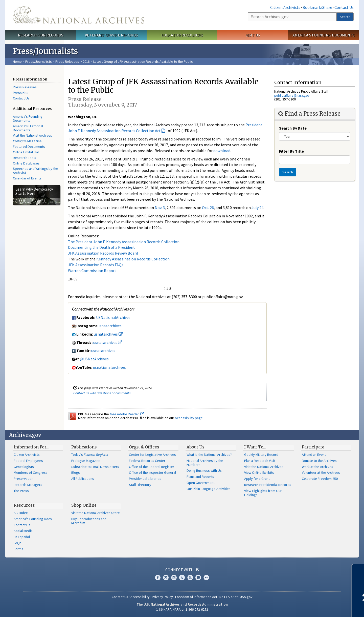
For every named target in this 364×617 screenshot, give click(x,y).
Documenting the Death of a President (101, 247)
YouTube (190, 578)
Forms (18, 549)
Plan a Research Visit (260, 461)
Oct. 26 (208, 208)
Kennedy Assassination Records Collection (133, 259)
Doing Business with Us (204, 470)
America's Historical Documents (28, 128)
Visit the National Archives (32, 135)
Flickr (206, 578)
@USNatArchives (94, 359)
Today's (90, 455)
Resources (24, 505)
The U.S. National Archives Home (79, 15)
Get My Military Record (261, 455)
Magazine (27, 141)
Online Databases (26, 163)
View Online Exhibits (259, 472)
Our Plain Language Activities (209, 489)
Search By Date (293, 128)
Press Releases (67, 61)
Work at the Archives (317, 467)
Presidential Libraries (145, 479)
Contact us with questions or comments (102, 393)
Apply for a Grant (257, 479)
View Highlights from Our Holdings (263, 493)
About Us (196, 447)
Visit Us (253, 35)
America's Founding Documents (323, 35)
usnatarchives (110, 326)
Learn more (319, 608)
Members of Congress (31, 472)
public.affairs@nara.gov (292, 95)
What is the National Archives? (209, 455)
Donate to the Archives (319, 461)
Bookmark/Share (317, 7)
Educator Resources (182, 35)
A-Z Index (21, 513)
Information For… (31, 447)
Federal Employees (28, 461)
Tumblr (182, 578)
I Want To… (255, 447)
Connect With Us (182, 570)
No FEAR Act (229, 597)
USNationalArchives (113, 317)
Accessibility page (189, 418)
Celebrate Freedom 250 (320, 479)
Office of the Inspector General (152, 472)
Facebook (158, 578)
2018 (86, 61)
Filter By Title (291, 151)
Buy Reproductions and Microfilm (89, 521)
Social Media (23, 531)
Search (345, 17)
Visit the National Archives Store (96, 513)
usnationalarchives (109, 367)
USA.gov (246, 597)
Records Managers (28, 485)
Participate (313, 447)
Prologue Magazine (86, 461)
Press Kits (21, 93)
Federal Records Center (147, 461)
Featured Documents (29, 147)
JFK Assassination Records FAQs (96, 265)
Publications (84, 447)
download (222, 151)
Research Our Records (41, 35)
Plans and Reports (200, 477)
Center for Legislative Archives (152, 455)
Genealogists (24, 467)
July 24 (257, 208)
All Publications (83, 479)
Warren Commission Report (92, 271)
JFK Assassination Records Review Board (103, 253)
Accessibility (140, 597)
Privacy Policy (162, 597)
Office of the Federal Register (152, 467)
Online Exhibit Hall (26, 152)
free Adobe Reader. (127, 414)
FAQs (18, 543)
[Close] (358, 570)
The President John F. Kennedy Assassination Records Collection (124, 242)
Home (17, 61)
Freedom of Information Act (196, 597)
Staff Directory (140, 485)
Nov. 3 (160, 208)
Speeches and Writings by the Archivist (36, 171)
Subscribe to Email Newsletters (95, 467)
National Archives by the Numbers (205, 463)
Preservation (24, 479)
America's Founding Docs (33, 519)
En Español (22, 537)
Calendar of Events (27, 178)
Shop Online (84, 505)
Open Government (201, 483)
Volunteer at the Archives (321, 472)
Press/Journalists (39, 61)
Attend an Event (314, 455)
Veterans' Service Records (111, 35)
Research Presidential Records (268, 485)
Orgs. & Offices (144, 447)
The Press (21, 491)
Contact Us (344, 7)
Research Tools (25, 158)
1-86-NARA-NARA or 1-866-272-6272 (182, 609)
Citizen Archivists (285, 7)
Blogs (76, 472)
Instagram (174, 578)
